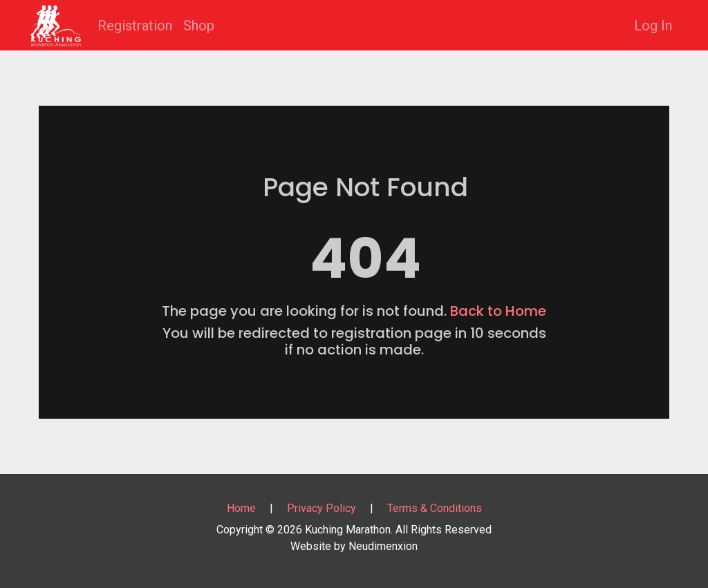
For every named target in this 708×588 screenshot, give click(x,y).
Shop (199, 26)
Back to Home (498, 311)
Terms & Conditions (435, 508)
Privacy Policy (322, 508)
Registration (135, 26)
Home (241, 508)
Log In (653, 26)
